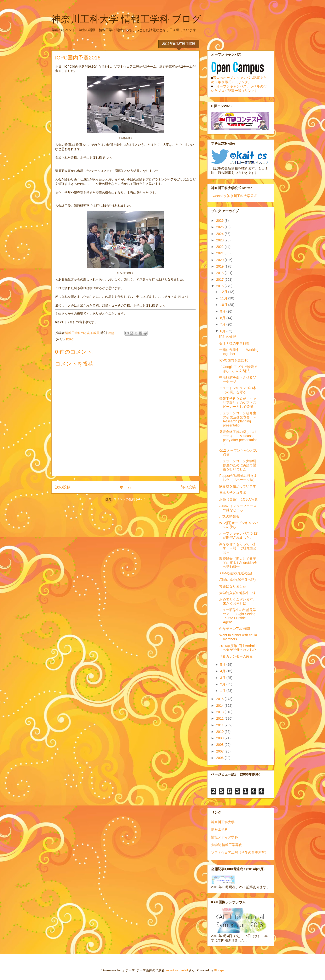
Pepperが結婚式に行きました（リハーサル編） (238, 478)
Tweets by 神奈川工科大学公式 (234, 196)
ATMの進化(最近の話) (236, 573)
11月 (224, 298)
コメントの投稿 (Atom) (129, 499)
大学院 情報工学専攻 (227, 845)
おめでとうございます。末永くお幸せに (238, 601)
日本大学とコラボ (233, 493)
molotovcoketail (177, 970)
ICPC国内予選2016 (234, 360)
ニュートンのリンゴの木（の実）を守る (238, 390)
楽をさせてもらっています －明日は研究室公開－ (238, 548)
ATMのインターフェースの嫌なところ (238, 508)
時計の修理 (228, 337)
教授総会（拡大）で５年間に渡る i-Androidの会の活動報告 (238, 563)
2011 (220, 725)
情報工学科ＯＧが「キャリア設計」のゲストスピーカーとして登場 (238, 403)
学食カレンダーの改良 (236, 656)
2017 (220, 280)
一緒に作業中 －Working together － (239, 352)
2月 (223, 684)
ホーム (125, 487)
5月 (223, 665)
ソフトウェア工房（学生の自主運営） (240, 852)
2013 (220, 712)
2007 (220, 751)
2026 (220, 221)
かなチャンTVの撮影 (235, 629)
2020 (220, 260)
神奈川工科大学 (223, 822)
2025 (220, 227)
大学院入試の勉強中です (238, 593)
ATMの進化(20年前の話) (237, 580)
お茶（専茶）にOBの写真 (238, 499)
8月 (223, 318)
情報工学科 (219, 829)
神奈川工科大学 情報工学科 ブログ (126, 19)
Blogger (219, 970)
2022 (220, 247)
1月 (223, 691)
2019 (220, 266)
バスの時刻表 (229, 516)
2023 (220, 240)
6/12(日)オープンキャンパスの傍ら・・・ (239, 525)
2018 (220, 273)
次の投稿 (63, 487)
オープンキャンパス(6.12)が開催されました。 (239, 535)
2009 (220, 738)
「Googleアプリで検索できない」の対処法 (238, 369)
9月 (223, 311)
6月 (223, 331)
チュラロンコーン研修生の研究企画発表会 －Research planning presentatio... (238, 419)
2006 (220, 758)
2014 (220, 706)
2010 (220, 732)
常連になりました (233, 586)
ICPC (70, 339)
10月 (224, 305)
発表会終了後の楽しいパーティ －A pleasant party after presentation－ (238, 438)
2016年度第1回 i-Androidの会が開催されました (238, 648)
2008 (220, 745)
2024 (220, 234)
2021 (220, 253)
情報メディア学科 (225, 837)
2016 (220, 286)
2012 (220, 718)
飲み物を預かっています (238, 486)
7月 (223, 324)
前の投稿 (188, 487)
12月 (224, 292)
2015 (220, 699)
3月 (223, 678)
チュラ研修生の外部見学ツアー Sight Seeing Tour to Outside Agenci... (238, 616)
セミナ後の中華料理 (234, 343)
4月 (223, 671)
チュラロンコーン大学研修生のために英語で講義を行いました (238, 465)
